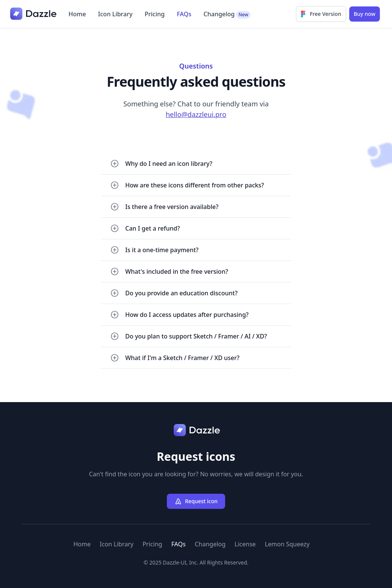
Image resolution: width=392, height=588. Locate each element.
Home (77, 14)
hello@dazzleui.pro (196, 114)
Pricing (155, 14)
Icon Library (115, 14)
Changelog (227, 14)
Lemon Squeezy (287, 544)
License (245, 544)
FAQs (184, 14)
